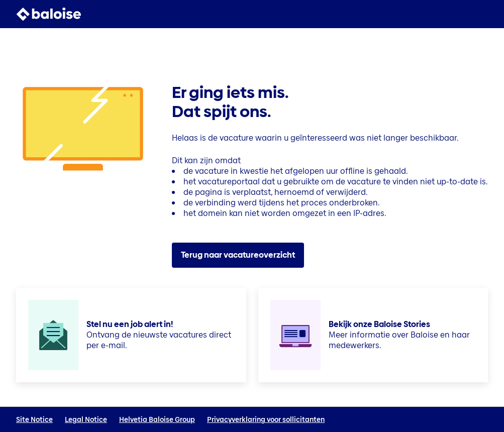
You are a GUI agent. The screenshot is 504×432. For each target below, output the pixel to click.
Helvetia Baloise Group (157, 420)
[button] (482, 14)
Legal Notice (86, 420)
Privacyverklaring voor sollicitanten (266, 420)
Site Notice (34, 420)
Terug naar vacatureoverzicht (238, 255)
